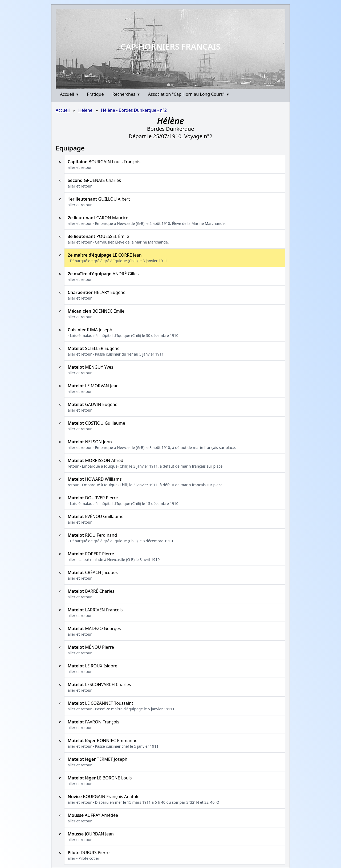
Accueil (69, 94)
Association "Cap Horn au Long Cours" (188, 94)
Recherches (126, 94)
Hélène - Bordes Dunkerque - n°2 (134, 110)
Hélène (85, 110)
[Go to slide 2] (172, 85)
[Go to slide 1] (169, 85)
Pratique (95, 94)
